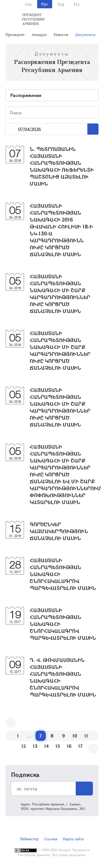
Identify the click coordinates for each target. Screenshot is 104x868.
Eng (61, 4)
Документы (85, 34)
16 (69, 746)
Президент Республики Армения (33, 19)
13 (35, 746)
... (12, 129)
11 (86, 736)
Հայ (28, 4)
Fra (77, 4)
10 (75, 736)
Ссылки (51, 839)
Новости (61, 34)
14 (46, 746)
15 (58, 746)
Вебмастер (29, 839)
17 (80, 746)
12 (24, 746)
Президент (15, 34)
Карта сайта (73, 839)
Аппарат (39, 34)
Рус (45, 4)
